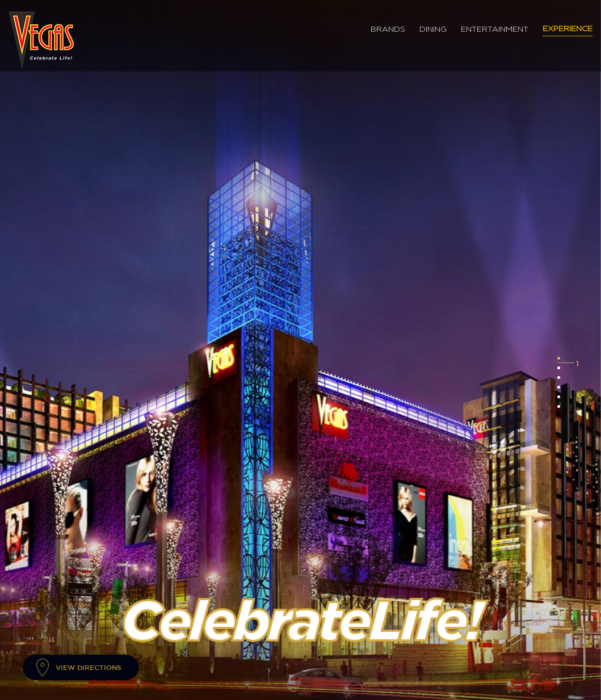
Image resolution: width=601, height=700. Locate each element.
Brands (388, 29)
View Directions (89, 667)
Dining (433, 29)
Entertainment (495, 29)
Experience (568, 29)
